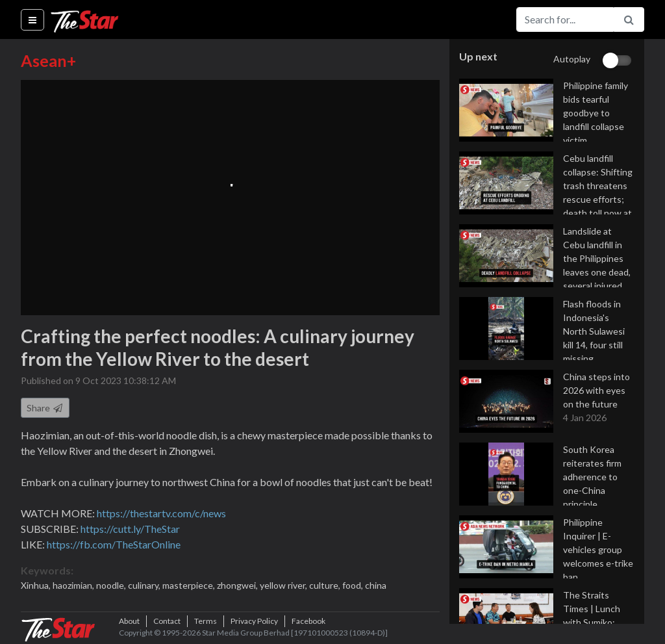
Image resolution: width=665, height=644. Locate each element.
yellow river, (284, 585)
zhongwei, (238, 585)
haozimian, (74, 585)
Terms (206, 621)
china (376, 585)
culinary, (145, 585)
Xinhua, (37, 585)
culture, (326, 585)
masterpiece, (190, 585)
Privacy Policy (254, 621)
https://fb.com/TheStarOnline (114, 544)
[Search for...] (565, 19)
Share (45, 408)
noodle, (112, 585)
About (129, 621)
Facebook (308, 621)
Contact (167, 621)
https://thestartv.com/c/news (161, 513)
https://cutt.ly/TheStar (130, 529)
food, (354, 585)
